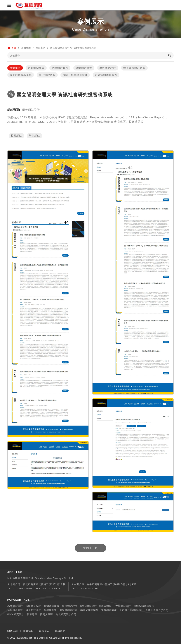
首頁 (14, 48)
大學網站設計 (123, 606)
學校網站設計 (108, 68)
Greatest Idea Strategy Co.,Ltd (40, 638)
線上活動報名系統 (21, 75)
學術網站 (34, 136)
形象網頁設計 (33, 606)
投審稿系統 (50, 610)
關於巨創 (13, 631)
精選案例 (15, 68)
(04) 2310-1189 (88, 589)
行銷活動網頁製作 (106, 75)
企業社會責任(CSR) (157, 610)
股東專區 (32, 614)
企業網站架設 (36, 68)
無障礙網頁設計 (69, 610)
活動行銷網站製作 (144, 606)
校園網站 (16, 136)
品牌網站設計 (15, 606)
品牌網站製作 (60, 68)
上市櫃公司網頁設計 (131, 610)
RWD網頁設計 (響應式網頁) (96, 606)
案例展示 (44, 631)
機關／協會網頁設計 (75, 75)
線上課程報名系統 (134, 68)
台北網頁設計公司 (66, 614)
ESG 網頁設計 (16, 614)
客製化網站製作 (89, 610)
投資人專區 (46, 614)
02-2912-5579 (23, 589)
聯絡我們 (60, 631)
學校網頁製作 (109, 610)
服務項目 (28, 631)
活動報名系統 (15, 610)
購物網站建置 (84, 68)
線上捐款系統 (47, 75)
